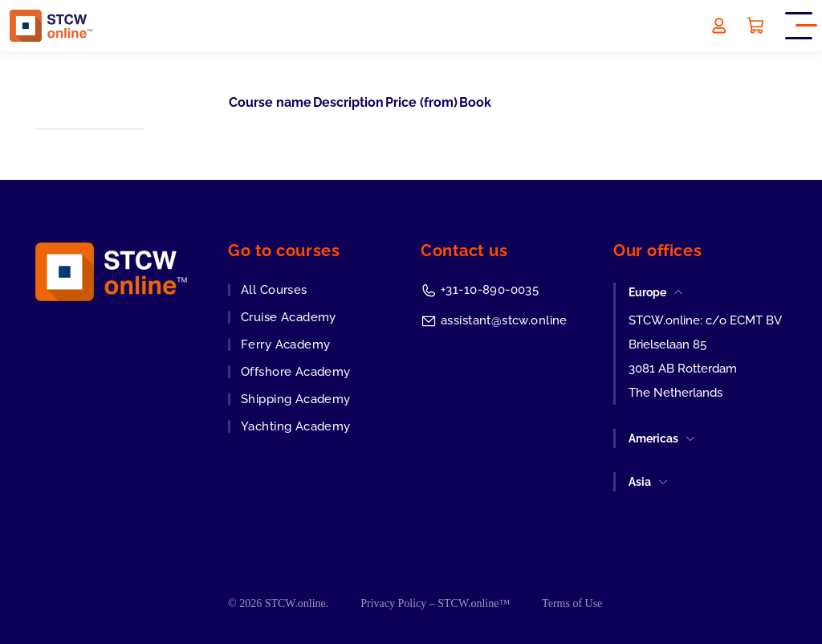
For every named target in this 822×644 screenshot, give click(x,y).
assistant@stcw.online (504, 320)
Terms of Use (572, 603)
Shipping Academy (296, 399)
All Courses (274, 290)
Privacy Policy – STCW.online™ (435, 603)
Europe (647, 292)
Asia (640, 482)
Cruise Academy (289, 317)
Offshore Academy (296, 372)
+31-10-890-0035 (490, 290)
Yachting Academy (296, 426)
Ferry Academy (285, 344)
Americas (653, 438)
